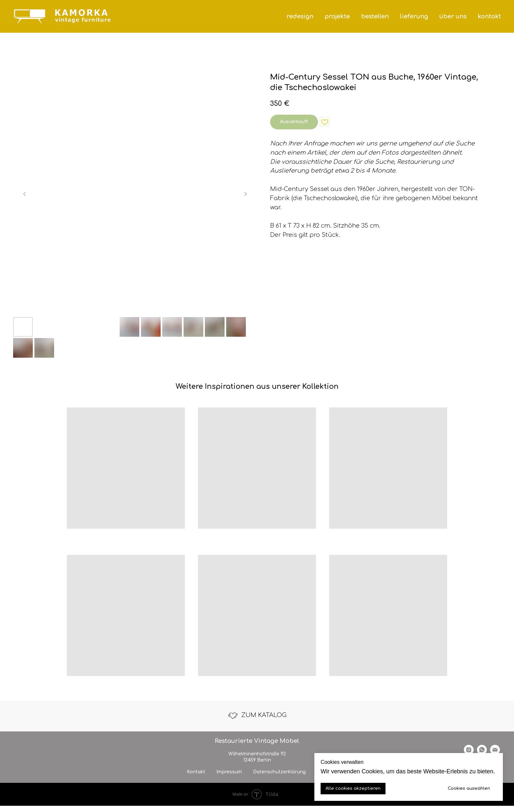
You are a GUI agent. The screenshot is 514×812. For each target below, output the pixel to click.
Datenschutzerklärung (279, 772)
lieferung (414, 16)
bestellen (375, 16)
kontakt (489, 16)
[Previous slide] (25, 194)
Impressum (229, 772)
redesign (300, 16)
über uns (453, 16)
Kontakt (196, 772)
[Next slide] (246, 194)
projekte (337, 16)
